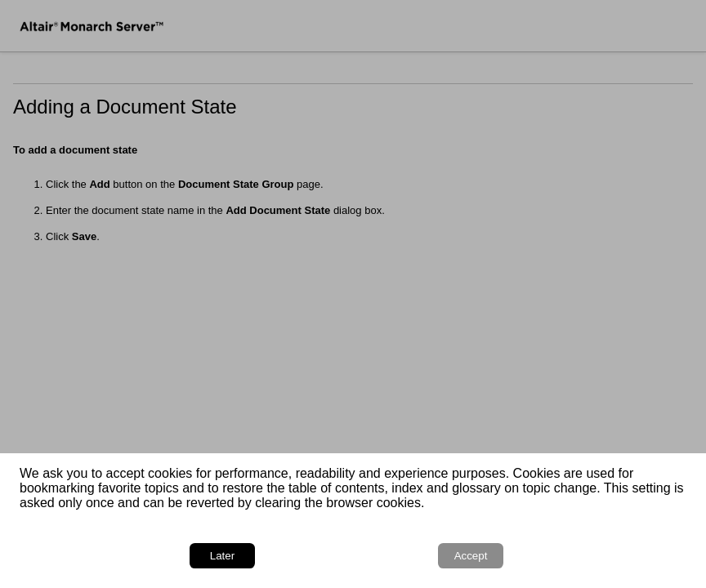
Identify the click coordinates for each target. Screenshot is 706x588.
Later (222, 556)
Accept (471, 556)
